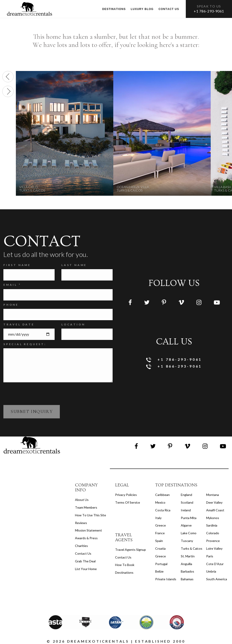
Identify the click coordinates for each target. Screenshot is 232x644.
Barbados (187, 571)
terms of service (128, 502)
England (186, 495)
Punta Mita (189, 518)
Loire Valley (214, 548)
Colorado (213, 533)
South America (217, 579)
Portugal (161, 564)
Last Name (74, 265)
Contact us (169, 9)
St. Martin (188, 556)
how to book (125, 565)
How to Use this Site (91, 515)
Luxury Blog (142, 9)
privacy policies (126, 495)
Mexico (160, 502)
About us (82, 500)
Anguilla (186, 564)
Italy (158, 518)
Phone (11, 305)
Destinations (114, 9)
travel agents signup (130, 550)
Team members (86, 507)
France (160, 533)
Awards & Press (86, 538)
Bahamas (187, 579)
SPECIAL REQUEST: (25, 344)
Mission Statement (88, 530)
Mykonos (213, 518)
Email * (12, 285)
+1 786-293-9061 (209, 11)
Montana (213, 495)
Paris (210, 556)
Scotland (187, 502)
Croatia (160, 548)
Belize (159, 571)
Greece (161, 525)
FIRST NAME (17, 265)
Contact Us (83, 553)
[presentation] (8, 77)
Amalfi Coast (215, 510)
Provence (213, 541)
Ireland (186, 510)
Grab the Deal (85, 561)
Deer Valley (214, 502)
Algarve (186, 525)
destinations (124, 572)
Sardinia (212, 525)
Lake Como (189, 533)
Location (73, 324)
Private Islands (166, 579)
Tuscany (187, 541)
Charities (81, 546)
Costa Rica (163, 510)
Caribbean (162, 495)
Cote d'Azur (215, 564)
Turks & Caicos (192, 548)
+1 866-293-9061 (174, 367)
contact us (123, 557)
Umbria (211, 571)
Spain (159, 541)
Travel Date (19, 324)
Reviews (81, 523)
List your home (86, 569)
